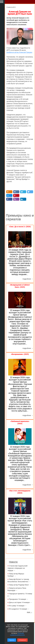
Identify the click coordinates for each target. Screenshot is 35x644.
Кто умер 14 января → (18, 606)
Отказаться (22, 640)
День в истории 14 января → (20, 602)
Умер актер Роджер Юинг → (20, 585)
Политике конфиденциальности (17, 634)
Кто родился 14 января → (19, 609)
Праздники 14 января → (19, 599)
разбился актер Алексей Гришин (19, 52)
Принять (12, 640)
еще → (30, 612)
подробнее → (28, 279)
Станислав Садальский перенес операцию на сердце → (17, 568)
